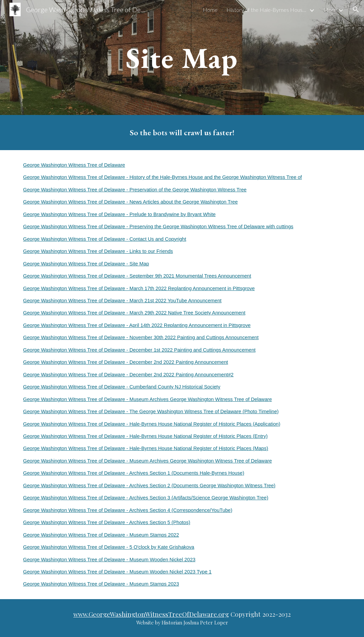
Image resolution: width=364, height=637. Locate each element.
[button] (356, 9)
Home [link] (210, 10)
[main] (182, 57)
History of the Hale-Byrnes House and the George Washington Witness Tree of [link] (267, 10)
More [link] (330, 10)
